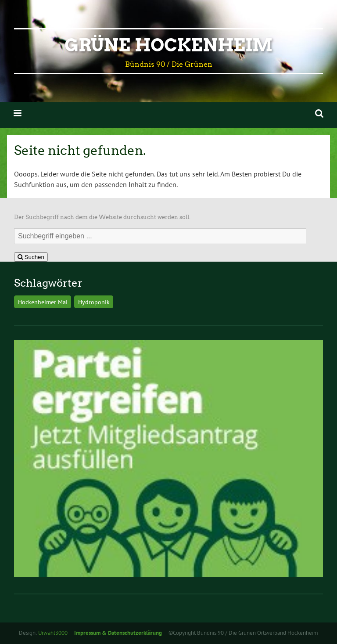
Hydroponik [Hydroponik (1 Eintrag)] (94, 302)
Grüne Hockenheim (168, 45)
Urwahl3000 (53, 633)
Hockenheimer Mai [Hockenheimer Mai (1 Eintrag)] (43, 302)
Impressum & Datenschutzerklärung (118, 633)
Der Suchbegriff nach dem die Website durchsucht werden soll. (102, 217)
